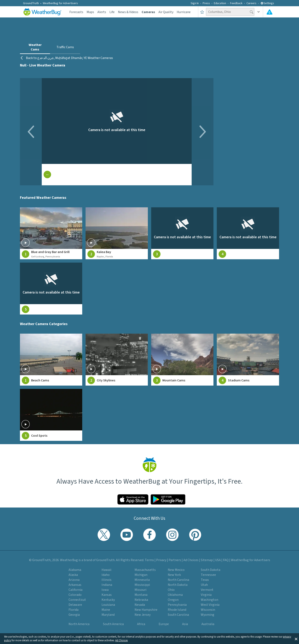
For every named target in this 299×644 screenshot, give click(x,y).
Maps (90, 12)
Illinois (107, 580)
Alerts (102, 12)
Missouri (140, 590)
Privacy (161, 560)
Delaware (75, 605)
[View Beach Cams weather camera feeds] (51, 360)
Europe (164, 624)
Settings (267, 3)
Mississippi (142, 585)
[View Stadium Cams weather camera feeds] (248, 360)
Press (206, 3)
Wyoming (208, 615)
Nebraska (141, 600)
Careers (251, 3)
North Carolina (178, 580)
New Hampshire (146, 610)
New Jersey (143, 615)
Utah (204, 585)
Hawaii (106, 570)
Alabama (75, 570)
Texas (205, 580)
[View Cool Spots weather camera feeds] (51, 415)
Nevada (140, 605)
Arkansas (75, 585)
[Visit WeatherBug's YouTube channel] (127, 535)
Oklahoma (175, 595)
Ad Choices (121, 640)
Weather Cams (35, 47)
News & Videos (128, 12)
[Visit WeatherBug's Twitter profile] (104, 535)
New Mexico (176, 570)
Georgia (74, 615)
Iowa (105, 590)
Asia (185, 624)
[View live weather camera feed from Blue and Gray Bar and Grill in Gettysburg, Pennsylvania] (51, 233)
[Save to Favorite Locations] (202, 12)
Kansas (107, 595)
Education (220, 3)
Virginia (206, 595)
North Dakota (178, 585)
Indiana (107, 585)
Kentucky (108, 600)
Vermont (207, 590)
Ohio (171, 590)
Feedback (236, 3)
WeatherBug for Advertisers (60, 3)
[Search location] (230, 12)
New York (174, 575)
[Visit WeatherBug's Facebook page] (149, 535)
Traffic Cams (65, 47)
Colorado (75, 595)
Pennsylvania (177, 605)
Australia (208, 624)
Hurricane (184, 12)
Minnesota (142, 580)
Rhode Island (177, 610)
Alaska (73, 575)
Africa (141, 624)
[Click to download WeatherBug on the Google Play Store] (168, 499)
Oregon (173, 600)
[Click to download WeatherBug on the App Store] (133, 499)
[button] (296, 639)
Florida (74, 610)
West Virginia (210, 605)
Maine (106, 610)
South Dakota (211, 570)
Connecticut (77, 600)
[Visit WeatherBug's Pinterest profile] (195, 535)
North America (79, 624)
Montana (141, 595)
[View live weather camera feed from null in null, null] (182, 233)
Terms (149, 560)
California (75, 590)
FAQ (226, 560)
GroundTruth (31, 3)
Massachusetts (145, 570)
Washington (210, 600)
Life (112, 12)
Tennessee (208, 575)
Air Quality (166, 12)
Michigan (141, 575)
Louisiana (108, 605)
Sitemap (207, 560)
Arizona (74, 580)
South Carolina (178, 615)
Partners (175, 560)
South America (113, 624)
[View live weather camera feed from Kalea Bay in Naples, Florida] (117, 233)
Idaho (106, 575)
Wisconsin (208, 610)
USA (218, 560)
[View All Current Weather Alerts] (270, 12)
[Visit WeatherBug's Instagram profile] (172, 535)
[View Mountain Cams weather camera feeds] (182, 360)
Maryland (108, 615)
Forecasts (76, 12)
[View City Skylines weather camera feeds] (117, 360)
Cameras (148, 12)
